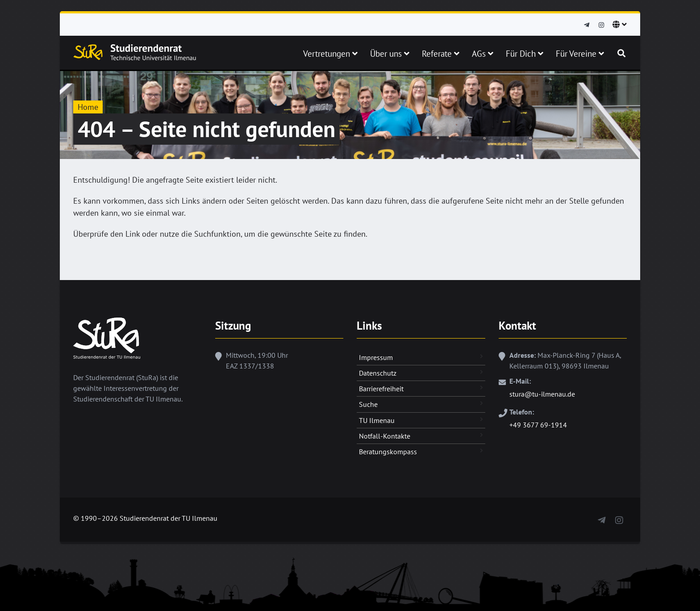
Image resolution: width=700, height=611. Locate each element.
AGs (483, 54)
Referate (441, 54)
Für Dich (525, 54)
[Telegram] (587, 25)
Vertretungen (330, 54)
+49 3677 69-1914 (538, 425)
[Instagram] (601, 25)
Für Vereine (580, 54)
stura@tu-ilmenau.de (542, 394)
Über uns (390, 54)
